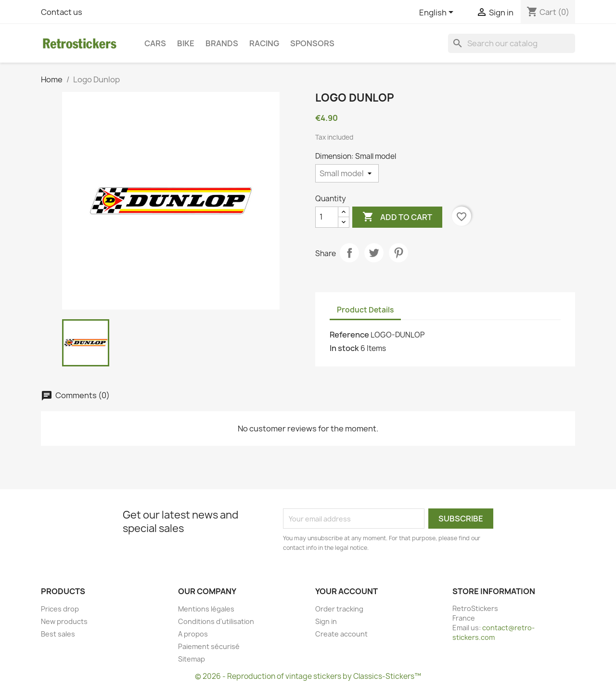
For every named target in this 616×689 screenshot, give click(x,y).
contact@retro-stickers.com (494, 632)
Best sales (58, 634)
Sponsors (312, 43)
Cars (155, 43)
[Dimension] (347, 173)
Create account (341, 634)
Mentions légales (206, 609)
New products (64, 621)
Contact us (62, 12)
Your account (346, 591)
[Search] (512, 43)
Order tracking (339, 609)
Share (349, 253)
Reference (349, 335)
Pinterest (398, 253)
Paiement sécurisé (209, 646)
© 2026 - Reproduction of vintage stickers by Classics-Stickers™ (308, 676)
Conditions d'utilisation (216, 621)
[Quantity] (327, 217)
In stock (344, 348)
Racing (264, 43)
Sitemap (192, 659)
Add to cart (397, 217)
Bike (186, 43)
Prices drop (60, 609)
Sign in (326, 621)
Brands (222, 43)
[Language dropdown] (438, 13)
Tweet (374, 253)
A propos (193, 634)
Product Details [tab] (365, 310)
